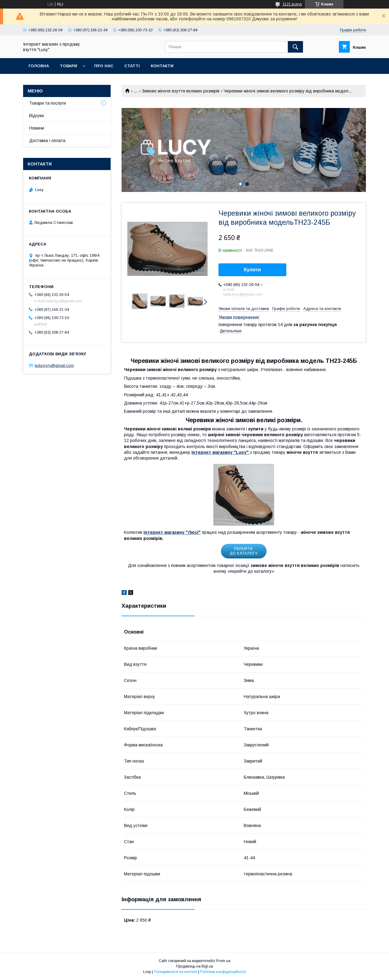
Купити (253, 270)
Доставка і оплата (47, 141)
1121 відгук (292, 4)
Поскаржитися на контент (176, 972)
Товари (69, 66)
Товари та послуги (48, 103)
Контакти (162, 66)
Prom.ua (223, 961)
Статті (132, 66)
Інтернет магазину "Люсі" (172, 532)
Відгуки (36, 116)
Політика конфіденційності (223, 972)
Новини (37, 128)
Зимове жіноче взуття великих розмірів (181, 91)
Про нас (104, 66)
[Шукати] (295, 47)
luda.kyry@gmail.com (54, 365)
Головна (39, 66)
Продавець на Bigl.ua (194, 966)
